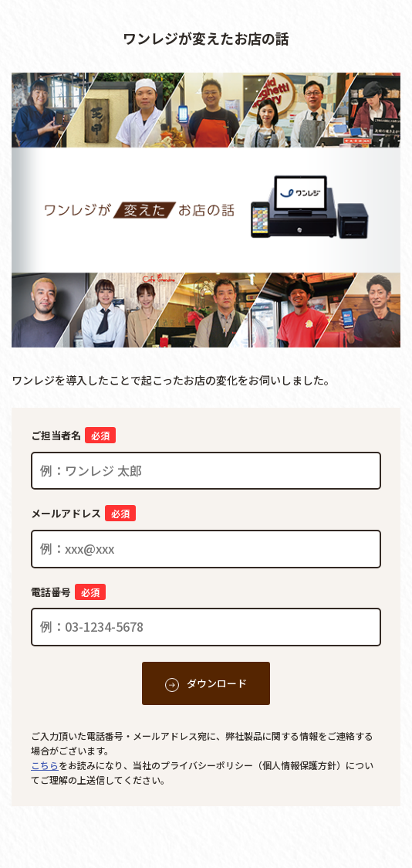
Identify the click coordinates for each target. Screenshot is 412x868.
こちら (45, 765)
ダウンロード (217, 683)
